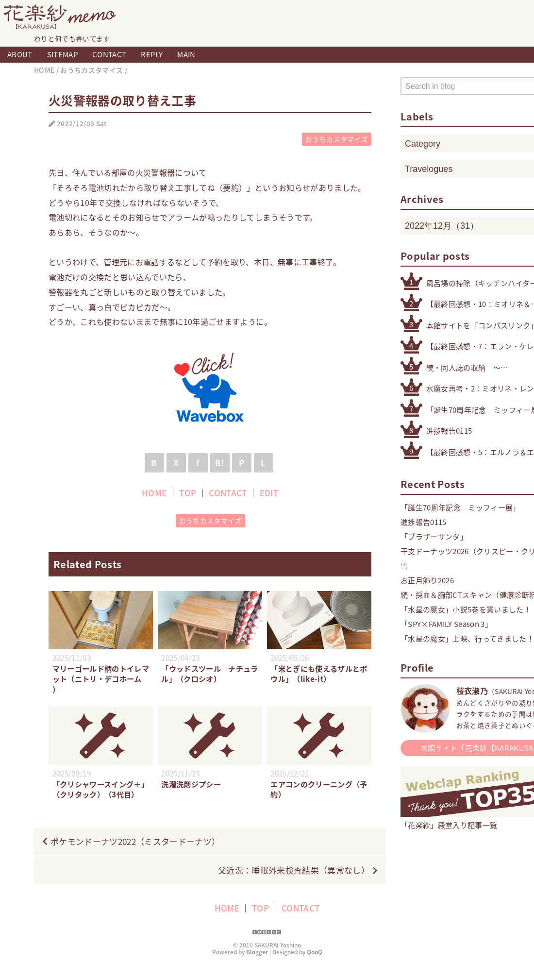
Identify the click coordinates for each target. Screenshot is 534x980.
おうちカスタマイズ (337, 139)
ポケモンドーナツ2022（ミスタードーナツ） (135, 852)
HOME (154, 493)
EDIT (269, 493)
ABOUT (20, 54)
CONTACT (109, 54)
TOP (188, 493)
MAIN (186, 54)
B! (220, 463)
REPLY (152, 54)
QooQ (315, 962)
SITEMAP (62, 54)
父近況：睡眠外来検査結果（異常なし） (294, 880)
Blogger (257, 962)
